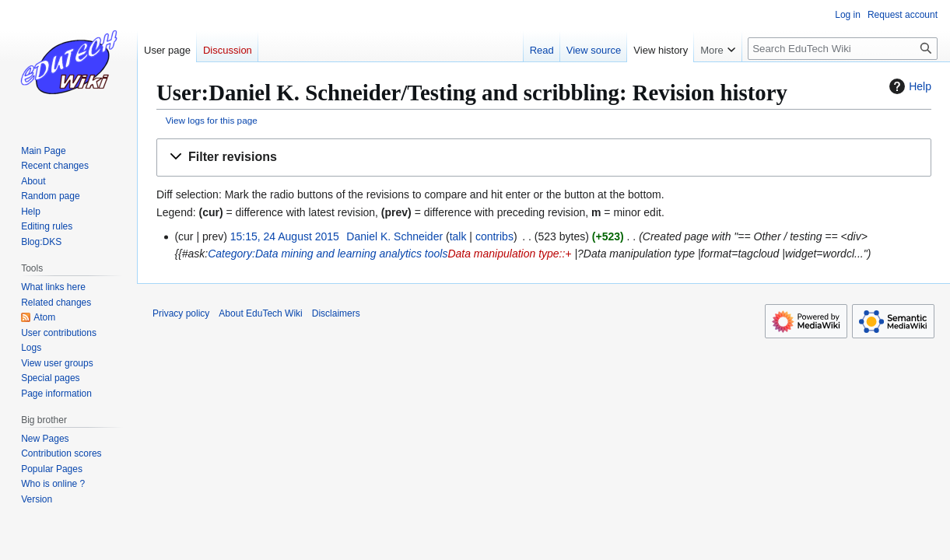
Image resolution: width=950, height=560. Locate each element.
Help (908, 86)
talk (458, 236)
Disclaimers (336, 313)
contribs (494, 236)
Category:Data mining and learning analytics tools (328, 254)
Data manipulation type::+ (509, 254)
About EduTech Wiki (260, 313)
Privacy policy (181, 313)
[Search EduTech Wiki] (843, 49)
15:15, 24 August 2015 (285, 236)
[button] (544, 157)
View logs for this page (212, 120)
